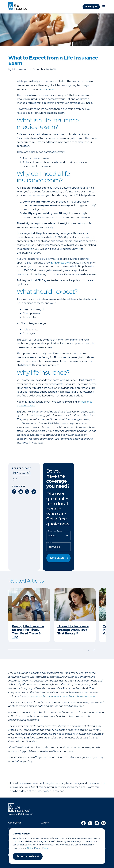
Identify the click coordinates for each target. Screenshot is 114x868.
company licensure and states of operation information (64, 696)
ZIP (50, 542)
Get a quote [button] (57, 558)
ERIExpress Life (60, 263)
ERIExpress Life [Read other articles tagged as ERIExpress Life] (21, 473)
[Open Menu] (104, 7)
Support (45, 823)
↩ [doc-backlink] (105, 783)
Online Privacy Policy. (38, 848)
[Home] (19, 6)
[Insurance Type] (58, 536)
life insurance (47, 89)
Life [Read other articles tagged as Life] (15, 479)
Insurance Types (55, 531)
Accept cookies (26, 856)
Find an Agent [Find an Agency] (91, 7)
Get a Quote (15, 823)
